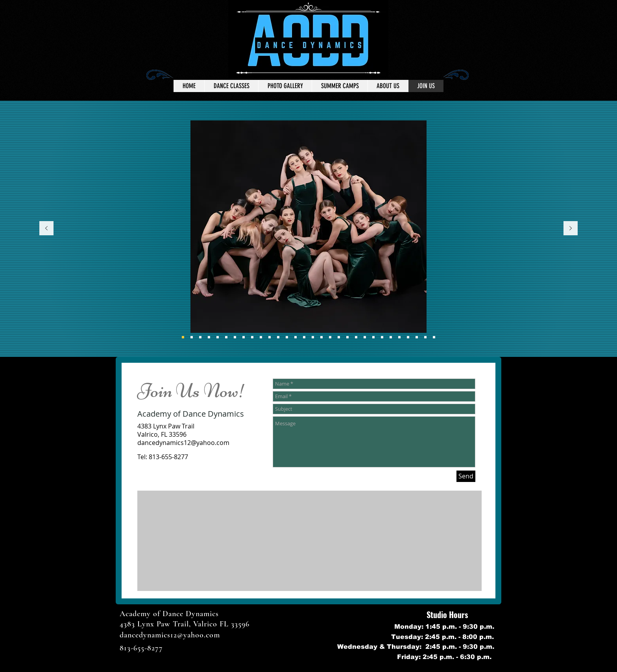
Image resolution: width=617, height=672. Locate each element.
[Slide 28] (417, 337)
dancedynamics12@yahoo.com (183, 443)
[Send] (466, 476)
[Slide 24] (382, 337)
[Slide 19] (330, 337)
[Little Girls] (235, 337)
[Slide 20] (339, 337)
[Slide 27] (408, 337)
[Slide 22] (356, 337)
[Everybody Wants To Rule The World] (192, 337)
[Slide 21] (347, 337)
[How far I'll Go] (296, 337)
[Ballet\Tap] (252, 337)
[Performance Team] (200, 337)
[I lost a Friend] (209, 337)
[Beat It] (304, 337)
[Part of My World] (226, 337)
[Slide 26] (399, 337)
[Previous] (46, 229)
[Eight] (183, 337)
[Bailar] (244, 337)
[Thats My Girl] (270, 337)
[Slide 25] (391, 337)
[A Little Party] (313, 337)
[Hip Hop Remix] (261, 337)
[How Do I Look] (218, 337)
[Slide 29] (425, 337)
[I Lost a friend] (287, 337)
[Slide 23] (373, 337)
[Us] (278, 337)
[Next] (571, 229)
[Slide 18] (321, 337)
